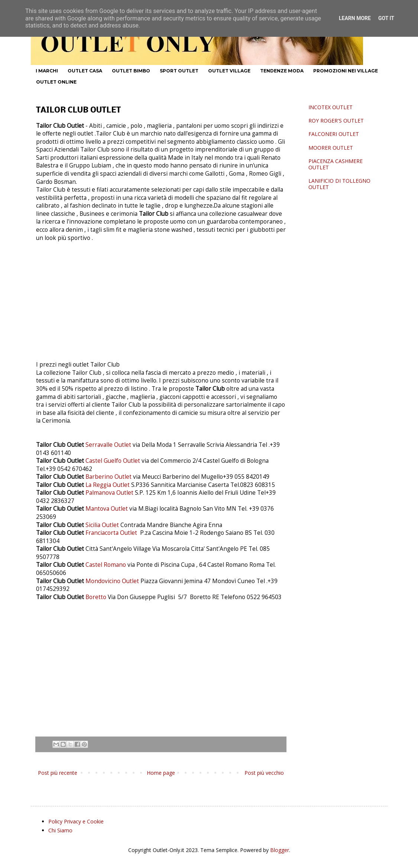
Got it (386, 18)
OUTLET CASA (85, 71)
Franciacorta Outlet (112, 533)
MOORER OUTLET (331, 148)
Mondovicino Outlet (113, 581)
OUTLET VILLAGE (229, 71)
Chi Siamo (60, 830)
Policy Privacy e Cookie (76, 821)
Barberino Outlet (108, 477)
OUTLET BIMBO (131, 71)
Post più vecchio (264, 773)
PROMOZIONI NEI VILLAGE (346, 71)
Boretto (97, 597)
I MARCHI (47, 71)
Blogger (280, 850)
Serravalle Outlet (108, 445)
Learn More (355, 18)
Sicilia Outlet (102, 525)
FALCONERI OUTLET (334, 134)
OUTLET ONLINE (56, 82)
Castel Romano (106, 565)
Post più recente (58, 773)
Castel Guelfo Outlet (113, 461)
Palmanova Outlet (110, 493)
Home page (161, 773)
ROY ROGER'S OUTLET (336, 121)
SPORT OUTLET (179, 71)
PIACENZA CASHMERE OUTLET (336, 164)
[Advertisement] (161, 304)
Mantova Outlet (107, 509)
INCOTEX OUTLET (330, 107)
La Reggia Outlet (108, 485)
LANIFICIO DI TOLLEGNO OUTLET (339, 184)
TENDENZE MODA (282, 71)
